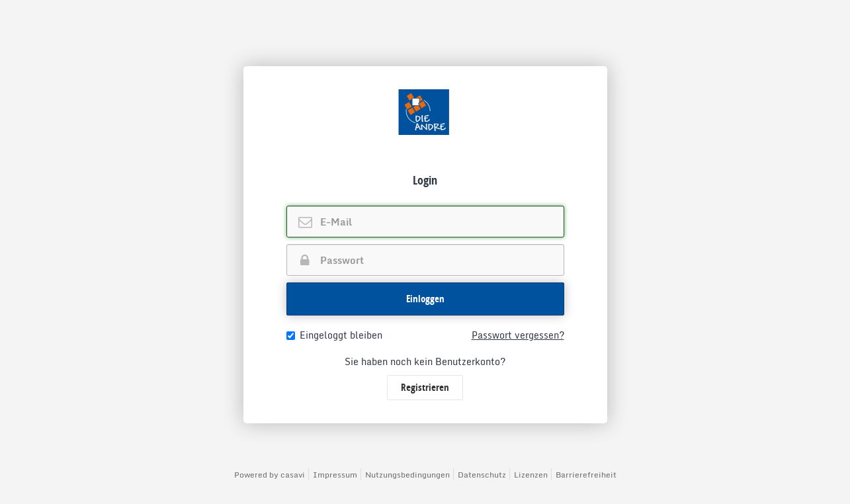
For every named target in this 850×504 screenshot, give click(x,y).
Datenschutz (482, 475)
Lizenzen (531, 475)
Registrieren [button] (425, 387)
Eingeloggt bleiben (334, 335)
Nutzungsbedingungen (407, 475)
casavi (293, 475)
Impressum (335, 475)
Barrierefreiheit (586, 475)
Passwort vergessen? (518, 335)
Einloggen (425, 299)
